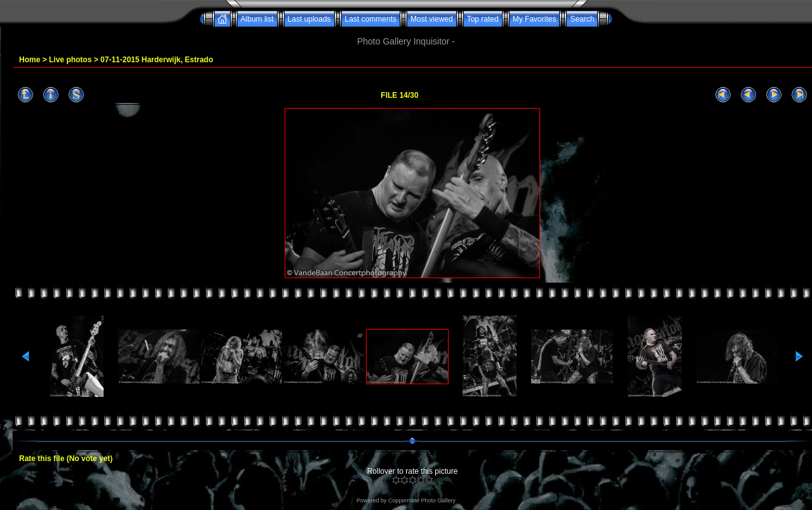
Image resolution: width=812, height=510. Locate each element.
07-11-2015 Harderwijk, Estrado (157, 60)
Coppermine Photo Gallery (422, 500)
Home (30, 60)
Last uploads (309, 19)
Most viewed (432, 19)
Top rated (483, 19)
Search (582, 19)
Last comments (371, 19)
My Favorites (535, 19)
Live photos (70, 60)
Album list (257, 19)
